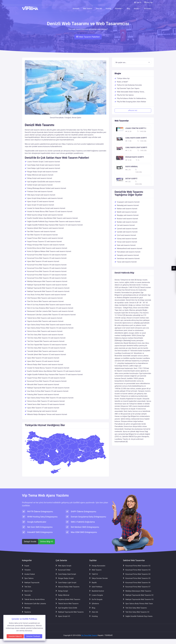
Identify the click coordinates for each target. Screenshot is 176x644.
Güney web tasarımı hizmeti (127, 239)
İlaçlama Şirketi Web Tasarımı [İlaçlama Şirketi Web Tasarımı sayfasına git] (68, 599)
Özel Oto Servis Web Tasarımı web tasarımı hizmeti (45, 301)
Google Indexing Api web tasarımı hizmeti (42, 411)
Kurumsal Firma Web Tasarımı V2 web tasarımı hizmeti (47, 255)
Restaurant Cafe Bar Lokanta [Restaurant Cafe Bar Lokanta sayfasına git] (34, 604)
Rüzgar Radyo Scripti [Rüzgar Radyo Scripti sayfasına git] (65, 578)
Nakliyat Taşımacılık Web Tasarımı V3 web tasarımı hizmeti (48, 291)
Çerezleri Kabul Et (15, 636)
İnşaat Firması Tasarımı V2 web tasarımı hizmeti (45, 242)
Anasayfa (76, 9)
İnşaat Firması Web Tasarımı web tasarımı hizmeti (45, 238)
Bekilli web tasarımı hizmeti (127, 212)
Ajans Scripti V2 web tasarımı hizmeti (41, 202)
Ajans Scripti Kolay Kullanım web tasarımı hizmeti (45, 198)
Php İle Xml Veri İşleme (125, 95)
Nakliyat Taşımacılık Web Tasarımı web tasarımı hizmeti (47, 285)
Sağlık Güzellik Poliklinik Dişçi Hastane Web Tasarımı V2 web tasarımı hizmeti (55, 225)
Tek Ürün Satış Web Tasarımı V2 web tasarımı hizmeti (46, 338)
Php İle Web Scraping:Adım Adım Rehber (132, 102)
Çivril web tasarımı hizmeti (126, 235)
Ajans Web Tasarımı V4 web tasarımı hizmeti (43, 261)
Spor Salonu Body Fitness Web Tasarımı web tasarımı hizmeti (49, 325)
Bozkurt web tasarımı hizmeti (128, 219)
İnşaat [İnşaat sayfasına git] (26, 566)
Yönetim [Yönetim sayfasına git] (26, 570)
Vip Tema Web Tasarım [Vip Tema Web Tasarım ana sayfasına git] (89, 635)
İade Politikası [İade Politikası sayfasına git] (96, 587)
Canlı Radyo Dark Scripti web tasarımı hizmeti (44, 165)
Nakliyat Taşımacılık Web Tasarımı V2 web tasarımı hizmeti (48, 288)
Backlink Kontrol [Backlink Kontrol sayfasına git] (97, 591)
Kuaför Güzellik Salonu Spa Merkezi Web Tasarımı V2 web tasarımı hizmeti (54, 371)
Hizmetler (119, 9)
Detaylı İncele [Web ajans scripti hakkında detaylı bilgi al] (30, 542)
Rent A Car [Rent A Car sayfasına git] (27, 591)
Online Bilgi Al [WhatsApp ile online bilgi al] (46, 542)
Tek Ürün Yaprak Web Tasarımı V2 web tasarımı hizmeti (47, 345)
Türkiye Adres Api (123, 78)
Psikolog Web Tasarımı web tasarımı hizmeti (43, 395)
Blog (128, 9)
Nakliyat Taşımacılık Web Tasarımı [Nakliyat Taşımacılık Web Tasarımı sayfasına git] (70, 612)
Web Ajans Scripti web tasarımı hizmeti (41, 195)
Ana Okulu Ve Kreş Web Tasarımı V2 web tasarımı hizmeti (48, 391)
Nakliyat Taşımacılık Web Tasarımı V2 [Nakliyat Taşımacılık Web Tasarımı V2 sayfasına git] (138, 595)
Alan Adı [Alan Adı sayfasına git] (94, 612)
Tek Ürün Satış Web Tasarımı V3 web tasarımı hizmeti (46, 348)
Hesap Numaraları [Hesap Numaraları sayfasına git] (97, 566)
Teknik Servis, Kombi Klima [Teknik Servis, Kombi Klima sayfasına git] (33, 599)
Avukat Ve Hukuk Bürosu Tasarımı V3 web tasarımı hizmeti (48, 368)
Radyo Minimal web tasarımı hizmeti (40, 175)
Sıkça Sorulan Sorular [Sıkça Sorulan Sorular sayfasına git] (99, 578)
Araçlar (137, 9)
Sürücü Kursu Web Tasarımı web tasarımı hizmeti (45, 331)
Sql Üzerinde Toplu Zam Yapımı (128, 88)
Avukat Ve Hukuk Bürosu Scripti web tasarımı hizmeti (46, 208)
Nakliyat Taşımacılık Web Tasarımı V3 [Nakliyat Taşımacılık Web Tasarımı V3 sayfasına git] (138, 599)
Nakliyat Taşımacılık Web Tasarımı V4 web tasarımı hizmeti (48, 388)
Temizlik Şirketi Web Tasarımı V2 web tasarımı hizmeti (47, 355)
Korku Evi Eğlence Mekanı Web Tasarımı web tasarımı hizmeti (49, 251)
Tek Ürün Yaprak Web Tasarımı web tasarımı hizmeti (46, 341)
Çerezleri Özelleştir (33, 636)
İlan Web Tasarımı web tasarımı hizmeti (41, 232)
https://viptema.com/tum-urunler (74, 144)
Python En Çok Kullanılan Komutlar (129, 85)
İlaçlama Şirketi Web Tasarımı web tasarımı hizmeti (46, 228)
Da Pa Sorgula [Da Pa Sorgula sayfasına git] (96, 599)
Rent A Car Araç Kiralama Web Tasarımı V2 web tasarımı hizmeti (50, 308)
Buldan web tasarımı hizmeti (127, 222)
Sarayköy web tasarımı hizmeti (128, 255)
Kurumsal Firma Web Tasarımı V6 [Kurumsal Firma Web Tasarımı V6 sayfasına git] (137, 583)
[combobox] (133, 62)
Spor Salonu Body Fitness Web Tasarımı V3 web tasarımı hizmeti (50, 398)
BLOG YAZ (133, 110)
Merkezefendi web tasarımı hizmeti (130, 249)
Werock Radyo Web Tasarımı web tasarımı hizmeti (45, 365)
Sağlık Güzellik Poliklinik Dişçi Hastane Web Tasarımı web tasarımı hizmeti (54, 222)
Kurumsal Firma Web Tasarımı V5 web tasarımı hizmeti (47, 268)
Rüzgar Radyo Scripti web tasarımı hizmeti (42, 172)
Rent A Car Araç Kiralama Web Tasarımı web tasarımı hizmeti (49, 305)
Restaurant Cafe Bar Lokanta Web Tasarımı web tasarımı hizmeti (50, 311)
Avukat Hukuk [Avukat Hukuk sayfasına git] (28, 574)
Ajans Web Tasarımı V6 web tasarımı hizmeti (43, 361)
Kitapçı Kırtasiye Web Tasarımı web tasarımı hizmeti (46, 245)
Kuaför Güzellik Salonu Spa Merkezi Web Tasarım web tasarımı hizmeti (53, 218)
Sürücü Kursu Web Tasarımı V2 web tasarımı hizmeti (46, 401)
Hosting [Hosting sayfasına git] (93, 616)
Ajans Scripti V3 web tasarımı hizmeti (41, 205)
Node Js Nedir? (123, 82)
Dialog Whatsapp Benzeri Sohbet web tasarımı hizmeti (47, 188)
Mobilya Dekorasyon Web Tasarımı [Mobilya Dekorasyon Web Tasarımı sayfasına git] (137, 591)
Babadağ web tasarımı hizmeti (128, 205)
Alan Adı (99, 9)
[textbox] (133, 63)
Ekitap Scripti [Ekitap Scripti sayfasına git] (62, 591)
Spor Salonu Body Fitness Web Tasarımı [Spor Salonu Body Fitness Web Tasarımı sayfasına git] (139, 604)
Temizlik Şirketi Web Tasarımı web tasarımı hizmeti (45, 351)
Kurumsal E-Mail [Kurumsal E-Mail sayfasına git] (63, 570)
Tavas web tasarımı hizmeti (127, 262)
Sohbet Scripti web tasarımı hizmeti (40, 185)
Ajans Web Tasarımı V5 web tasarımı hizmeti (43, 358)
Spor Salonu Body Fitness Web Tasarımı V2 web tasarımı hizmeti (50, 328)
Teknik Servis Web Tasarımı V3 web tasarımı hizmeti (46, 404)
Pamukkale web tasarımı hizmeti (129, 252)
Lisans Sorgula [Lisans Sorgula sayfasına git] (96, 595)
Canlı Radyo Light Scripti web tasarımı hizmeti (44, 168)
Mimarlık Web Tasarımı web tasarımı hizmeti (43, 385)
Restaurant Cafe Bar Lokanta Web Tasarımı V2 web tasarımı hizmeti (51, 315)
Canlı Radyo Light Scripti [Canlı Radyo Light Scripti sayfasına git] (66, 583)
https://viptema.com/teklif (81, 151)
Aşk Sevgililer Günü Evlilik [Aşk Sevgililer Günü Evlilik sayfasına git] (66, 608)
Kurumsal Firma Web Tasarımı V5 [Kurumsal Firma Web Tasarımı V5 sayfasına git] (137, 578)
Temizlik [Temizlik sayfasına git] (26, 595)
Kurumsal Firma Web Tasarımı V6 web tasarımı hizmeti (47, 271)
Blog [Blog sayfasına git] (92, 608)
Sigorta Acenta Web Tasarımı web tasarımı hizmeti (45, 321)
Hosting (108, 9)
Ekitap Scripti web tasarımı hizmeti (40, 178)
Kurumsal (148, 9)
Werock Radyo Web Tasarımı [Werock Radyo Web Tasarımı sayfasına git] (68, 587)
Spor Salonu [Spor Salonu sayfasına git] (28, 578)
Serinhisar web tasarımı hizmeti (128, 259)
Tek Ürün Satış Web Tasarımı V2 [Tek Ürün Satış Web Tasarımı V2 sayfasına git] (136, 612)
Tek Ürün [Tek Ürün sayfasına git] (26, 587)
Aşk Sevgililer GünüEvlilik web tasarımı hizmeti (44, 182)
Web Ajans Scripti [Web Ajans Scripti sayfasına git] (63, 566)
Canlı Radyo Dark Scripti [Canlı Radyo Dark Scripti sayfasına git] (66, 574)
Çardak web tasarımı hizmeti (127, 232)
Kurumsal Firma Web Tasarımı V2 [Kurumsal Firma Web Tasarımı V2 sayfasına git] (137, 566)
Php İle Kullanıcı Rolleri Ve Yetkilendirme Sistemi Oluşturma (131, 99)
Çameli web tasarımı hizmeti (127, 229)
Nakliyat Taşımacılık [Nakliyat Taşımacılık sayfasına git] (31, 583)
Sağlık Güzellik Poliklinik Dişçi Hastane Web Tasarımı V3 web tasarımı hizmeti (55, 375)
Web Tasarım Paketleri (88, 37)
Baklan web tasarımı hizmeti (127, 209)
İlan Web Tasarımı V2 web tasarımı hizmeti (42, 235)
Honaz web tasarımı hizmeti (127, 242)
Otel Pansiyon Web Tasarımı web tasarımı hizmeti (45, 298)
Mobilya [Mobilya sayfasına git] (26, 608)
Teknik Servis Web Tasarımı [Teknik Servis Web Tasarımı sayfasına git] (67, 604)
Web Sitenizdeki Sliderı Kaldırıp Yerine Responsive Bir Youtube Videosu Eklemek (132, 92)
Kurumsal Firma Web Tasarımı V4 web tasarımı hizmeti (47, 265)
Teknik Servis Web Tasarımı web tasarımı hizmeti (45, 318)
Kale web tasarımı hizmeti (126, 245)
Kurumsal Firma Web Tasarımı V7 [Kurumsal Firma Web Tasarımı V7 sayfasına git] (137, 587)
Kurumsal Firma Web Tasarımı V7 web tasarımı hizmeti (47, 275)
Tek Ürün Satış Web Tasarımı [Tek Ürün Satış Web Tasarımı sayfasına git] (135, 608)
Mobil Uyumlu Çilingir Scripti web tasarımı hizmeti (45, 215)
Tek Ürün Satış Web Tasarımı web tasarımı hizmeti (45, 335)
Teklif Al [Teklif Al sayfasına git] (94, 574)
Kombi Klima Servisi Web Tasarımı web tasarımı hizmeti (47, 248)
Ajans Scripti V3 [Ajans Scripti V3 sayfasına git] (63, 616)
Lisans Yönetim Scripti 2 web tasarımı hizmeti (44, 162)
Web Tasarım (88, 9)
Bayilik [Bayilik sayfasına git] (93, 583)
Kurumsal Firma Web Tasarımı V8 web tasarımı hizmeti (47, 278)
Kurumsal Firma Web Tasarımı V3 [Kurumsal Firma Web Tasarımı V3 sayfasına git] (137, 570)
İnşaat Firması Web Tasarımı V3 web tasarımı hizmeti (46, 378)
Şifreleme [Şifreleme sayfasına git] (94, 604)
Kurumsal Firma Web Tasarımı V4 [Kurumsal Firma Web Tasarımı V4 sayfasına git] (137, 574)
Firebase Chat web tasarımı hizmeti (40, 192)
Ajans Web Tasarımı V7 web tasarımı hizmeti (43, 408)
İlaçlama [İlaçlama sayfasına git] (26, 612)
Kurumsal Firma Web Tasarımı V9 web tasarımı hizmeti (47, 381)
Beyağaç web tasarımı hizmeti (128, 215)
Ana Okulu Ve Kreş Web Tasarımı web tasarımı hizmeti (47, 295)
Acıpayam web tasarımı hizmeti (128, 202)
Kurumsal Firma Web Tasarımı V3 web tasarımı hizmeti (47, 258)
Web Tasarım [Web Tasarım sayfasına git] (95, 570)
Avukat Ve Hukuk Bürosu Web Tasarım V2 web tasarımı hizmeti (50, 212)
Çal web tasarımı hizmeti (126, 225)
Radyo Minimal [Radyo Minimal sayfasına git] (62, 595)
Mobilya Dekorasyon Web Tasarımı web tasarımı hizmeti (47, 281)
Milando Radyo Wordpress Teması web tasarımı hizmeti (47, 414)
